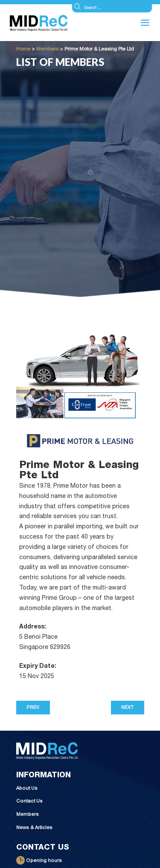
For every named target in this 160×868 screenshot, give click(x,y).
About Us (27, 789)
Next (127, 708)
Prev (33, 708)
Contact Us (29, 801)
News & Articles (34, 828)
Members (28, 815)
